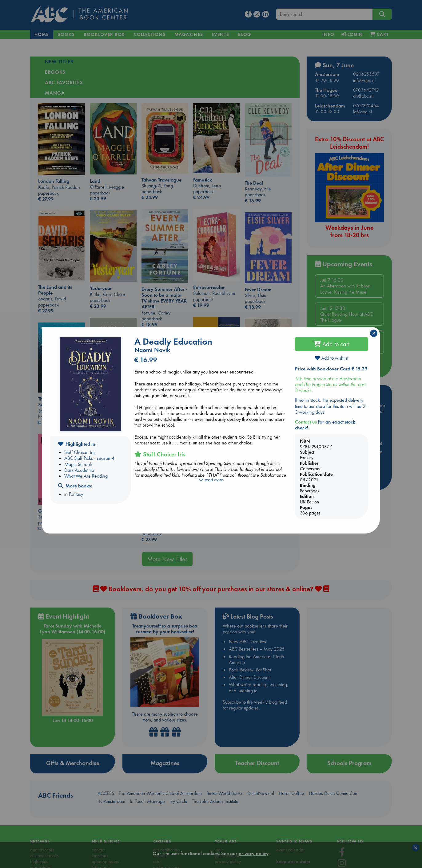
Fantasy (76, 494)
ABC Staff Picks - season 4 (89, 458)
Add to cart (332, 344)
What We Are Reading (86, 476)
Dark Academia (79, 470)
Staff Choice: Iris (80, 452)
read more (211, 480)
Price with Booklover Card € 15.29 (331, 369)
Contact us (306, 422)
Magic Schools (78, 464)
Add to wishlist (332, 358)
